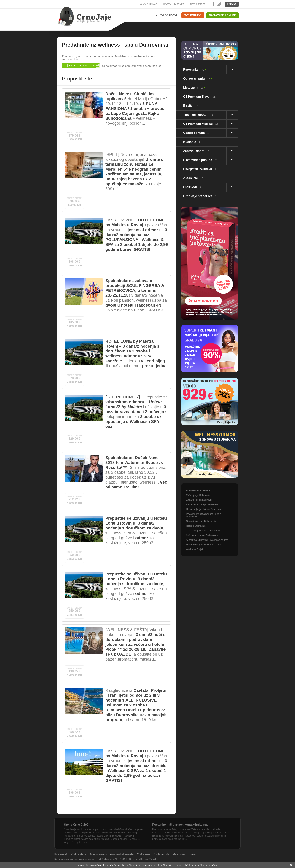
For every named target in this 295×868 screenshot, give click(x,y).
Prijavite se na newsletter (79, 66)
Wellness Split (194, 545)
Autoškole (193, 178)
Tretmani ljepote (198, 115)
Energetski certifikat (200, 169)
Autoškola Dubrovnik (197, 540)
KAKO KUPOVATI (149, 4)
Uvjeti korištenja (78, 854)
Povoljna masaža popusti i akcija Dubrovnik (204, 515)
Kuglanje (192, 142)
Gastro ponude (196, 133)
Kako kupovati (61, 854)
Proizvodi (192, 187)
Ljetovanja (193, 88)
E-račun (191, 106)
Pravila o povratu (161, 854)
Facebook (213, 4)
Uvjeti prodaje (143, 854)
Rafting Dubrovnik (196, 526)
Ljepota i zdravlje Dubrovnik (202, 505)
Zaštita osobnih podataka (122, 854)
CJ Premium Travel (199, 97)
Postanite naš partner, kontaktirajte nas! (181, 825)
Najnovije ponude (222, 15)
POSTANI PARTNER (174, 4)
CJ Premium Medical (201, 124)
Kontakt (193, 854)
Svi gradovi (168, 15)
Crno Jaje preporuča (200, 196)
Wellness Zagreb (219, 540)
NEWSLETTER (198, 4)
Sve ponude (193, 15)
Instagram (219, 4)
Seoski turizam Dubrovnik (201, 521)
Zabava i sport (196, 151)
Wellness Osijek (195, 549)
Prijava (232, 4)
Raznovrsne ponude (200, 160)
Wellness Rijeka (213, 545)
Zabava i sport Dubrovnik (200, 500)
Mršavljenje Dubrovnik (198, 495)
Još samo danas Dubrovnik (202, 535)
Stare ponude (179, 854)
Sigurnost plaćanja (98, 854)
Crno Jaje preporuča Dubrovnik (203, 530)
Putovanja (194, 70)
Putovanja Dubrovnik (198, 490)
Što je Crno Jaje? (76, 825)
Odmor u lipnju (197, 79)
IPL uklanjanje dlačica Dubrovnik (204, 509)
